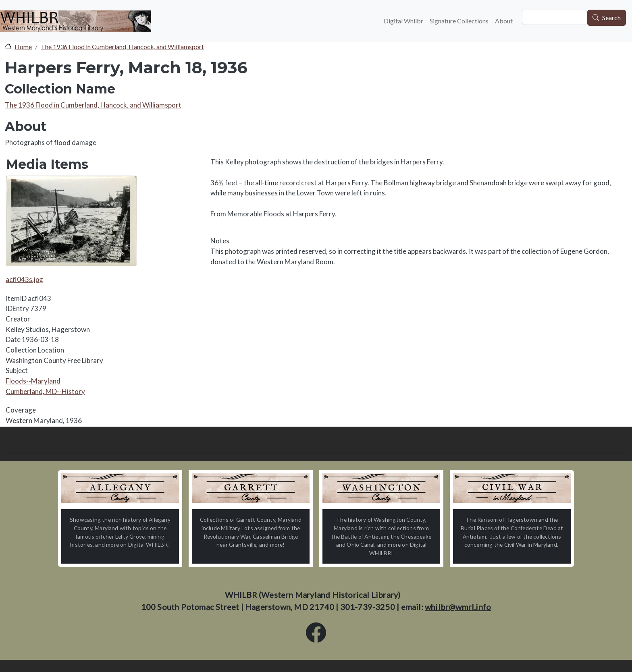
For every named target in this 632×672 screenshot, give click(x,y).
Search (611, 18)
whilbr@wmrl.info (458, 607)
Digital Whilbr (403, 21)
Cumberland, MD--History (45, 391)
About (504, 21)
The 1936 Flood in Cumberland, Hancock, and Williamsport (122, 47)
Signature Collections (459, 21)
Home (23, 47)
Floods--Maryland (33, 381)
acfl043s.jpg (24, 279)
